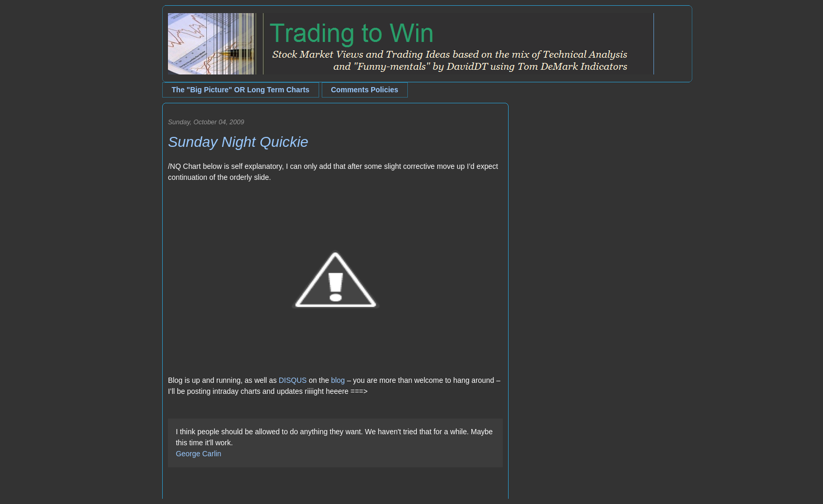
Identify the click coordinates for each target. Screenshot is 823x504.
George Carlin (199, 454)
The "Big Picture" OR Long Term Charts (241, 90)
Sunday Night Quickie (238, 142)
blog (338, 380)
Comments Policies (365, 90)
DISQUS (293, 380)
